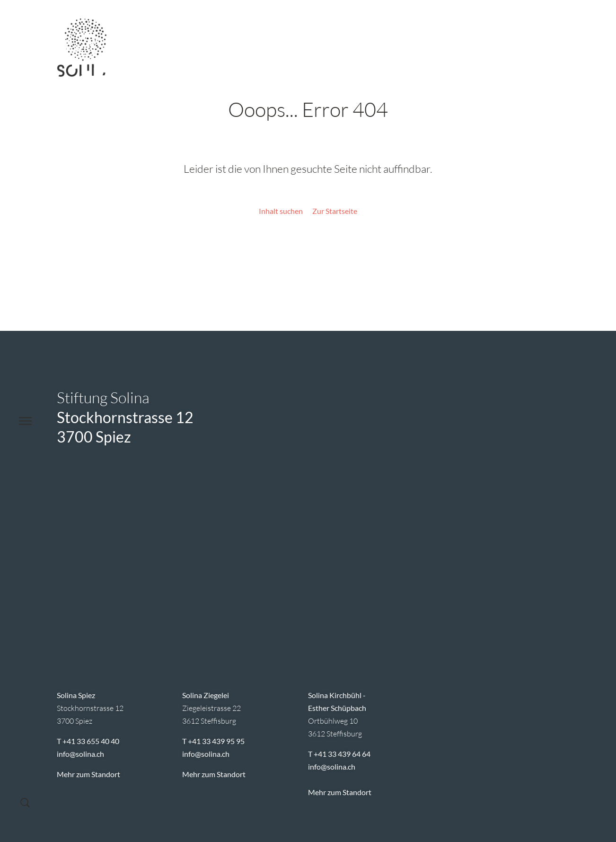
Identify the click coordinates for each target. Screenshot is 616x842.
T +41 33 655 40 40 (88, 741)
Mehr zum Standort (88, 774)
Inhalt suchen (281, 211)
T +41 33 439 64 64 (339, 754)
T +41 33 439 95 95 (213, 741)
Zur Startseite (335, 211)
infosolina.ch (80, 754)
